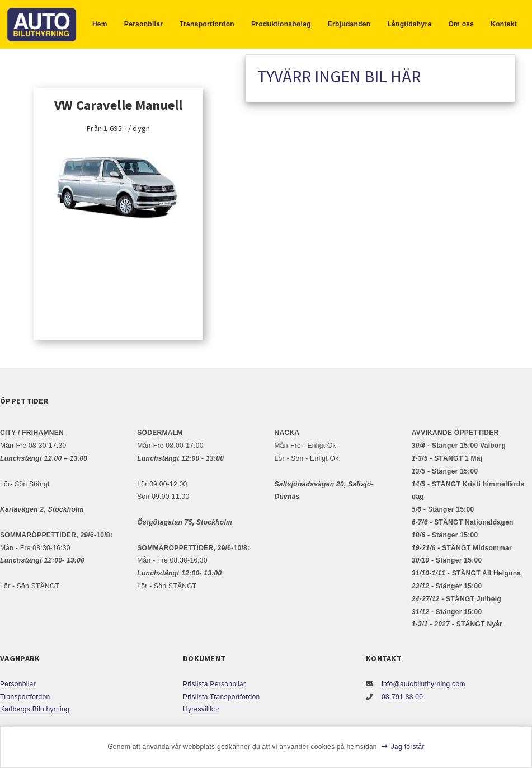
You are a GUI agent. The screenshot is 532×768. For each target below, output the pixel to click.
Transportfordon (207, 24)
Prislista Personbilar (214, 684)
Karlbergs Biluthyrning (35, 709)
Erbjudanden (349, 24)
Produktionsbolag (281, 24)
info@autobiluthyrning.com (422, 684)
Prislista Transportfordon (222, 697)
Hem (100, 24)
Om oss (461, 24)
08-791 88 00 (401, 697)
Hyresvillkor (201, 709)
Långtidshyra (409, 24)
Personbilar (143, 24)
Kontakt (504, 24)
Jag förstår (408, 747)
